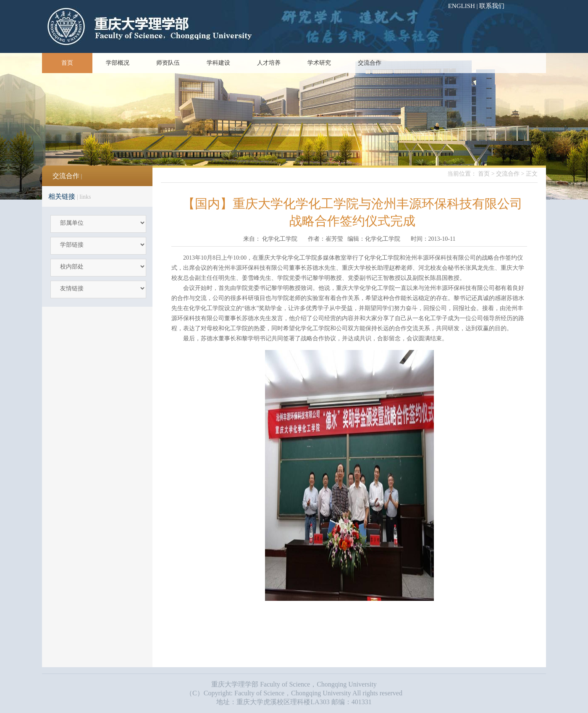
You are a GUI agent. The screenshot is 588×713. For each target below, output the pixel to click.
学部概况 (118, 63)
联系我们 (492, 6)
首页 (67, 63)
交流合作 (370, 63)
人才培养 (269, 63)
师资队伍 (168, 63)
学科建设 (218, 63)
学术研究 (319, 63)
